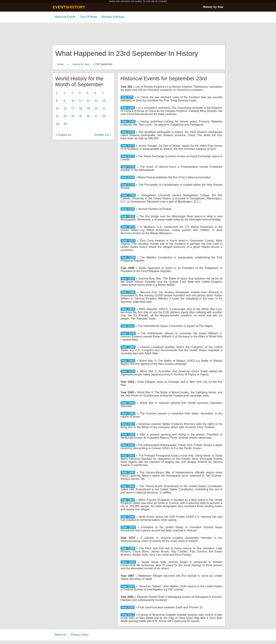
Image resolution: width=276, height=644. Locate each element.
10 (73, 101)
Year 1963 (128, 472)
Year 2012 (128, 615)
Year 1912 (128, 326)
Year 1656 (128, 177)
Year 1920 (128, 333)
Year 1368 (128, 108)
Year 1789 (128, 195)
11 (81, 101)
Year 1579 (128, 167)
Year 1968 (128, 517)
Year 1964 (128, 486)
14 (104, 101)
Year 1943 (128, 371)
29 (57, 124)
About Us (60, 635)
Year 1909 (128, 309)
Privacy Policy (80, 635)
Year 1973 (128, 527)
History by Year (213, 7)
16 (65, 108)
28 (104, 116)
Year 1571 (128, 156)
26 (88, 116)
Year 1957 (128, 424)
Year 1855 (128, 216)
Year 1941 (128, 347)
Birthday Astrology (113, 17)
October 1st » (103, 135)
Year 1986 (128, 548)
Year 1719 (128, 185)
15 (57, 108)
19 (88, 108)
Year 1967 (128, 500)
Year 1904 (128, 292)
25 (81, 116)
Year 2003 (128, 607)
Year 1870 (128, 227)
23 (65, 116)
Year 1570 (128, 146)
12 (88, 101)
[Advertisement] (138, 34)
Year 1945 (128, 403)
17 (73, 108)
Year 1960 (128, 445)
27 (96, 116)
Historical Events (65, 17)
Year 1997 (128, 562)
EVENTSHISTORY (69, 7)
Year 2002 (128, 586)
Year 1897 (128, 241)
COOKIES (163, 1)
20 (96, 108)
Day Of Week (89, 17)
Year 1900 (128, 279)
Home (60, 64)
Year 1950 (128, 413)
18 (81, 108)
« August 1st (64, 135)
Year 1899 (128, 257)
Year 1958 (128, 435)
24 (73, 116)
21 (104, 108)
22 (57, 116)
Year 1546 (128, 121)
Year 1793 (128, 209)
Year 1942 (128, 361)
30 (65, 124)
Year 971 (127, 97)
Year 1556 (128, 132)
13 (96, 101)
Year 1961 (128, 456)
